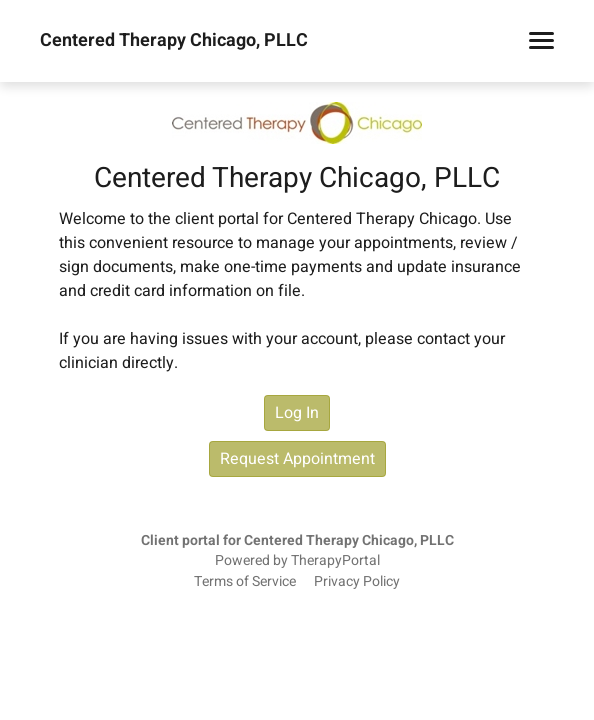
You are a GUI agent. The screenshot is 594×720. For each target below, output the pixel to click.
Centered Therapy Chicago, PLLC (174, 41)
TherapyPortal (335, 561)
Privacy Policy (357, 582)
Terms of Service (245, 582)
